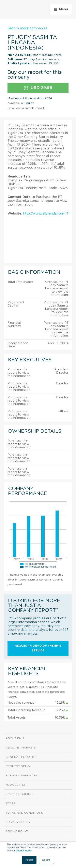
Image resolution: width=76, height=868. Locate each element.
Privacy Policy (18, 822)
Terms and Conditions (24, 813)
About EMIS (15, 738)
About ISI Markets (21, 748)
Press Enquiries (19, 794)
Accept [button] (29, 860)
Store (11, 804)
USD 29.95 (38, 88)
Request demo (18, 766)
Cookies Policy (24, 851)
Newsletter (16, 785)
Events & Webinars (22, 776)
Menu (61, 9)
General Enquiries (21, 757)
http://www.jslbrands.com (46, 214)
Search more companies (27, 28)
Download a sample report (26, 108)
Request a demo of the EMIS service (38, 648)
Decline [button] (46, 860)
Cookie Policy (17, 831)
